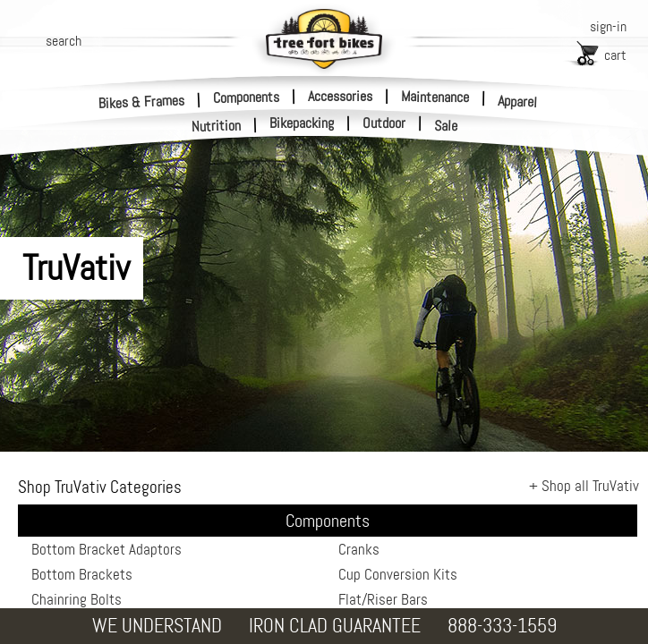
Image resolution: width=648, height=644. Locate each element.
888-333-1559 (502, 626)
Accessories (340, 96)
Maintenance (435, 97)
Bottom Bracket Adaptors (107, 549)
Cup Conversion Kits (398, 574)
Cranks (359, 549)
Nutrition (217, 126)
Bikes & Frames (142, 102)
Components (246, 97)
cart (615, 55)
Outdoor (384, 123)
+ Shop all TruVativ (584, 486)
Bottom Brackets (82, 574)
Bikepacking (302, 123)
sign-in (608, 26)
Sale (446, 126)
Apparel (518, 102)
